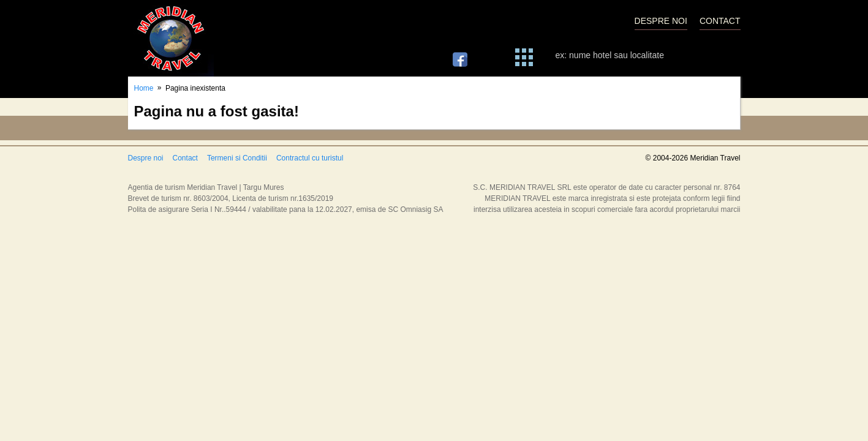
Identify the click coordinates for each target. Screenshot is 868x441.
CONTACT (720, 21)
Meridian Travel (171, 38)
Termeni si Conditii (237, 158)
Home (144, 88)
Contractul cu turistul (310, 158)
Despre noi (146, 158)
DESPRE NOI (661, 21)
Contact (185, 158)
